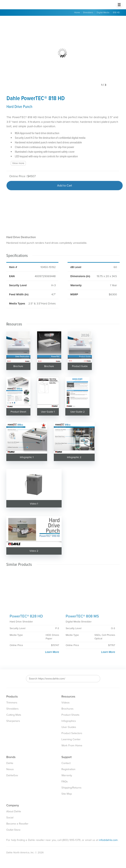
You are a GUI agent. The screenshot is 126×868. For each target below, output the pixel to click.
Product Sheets (70, 715)
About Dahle (14, 811)
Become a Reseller (17, 824)
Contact (66, 763)
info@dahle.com (108, 840)
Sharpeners (13, 721)
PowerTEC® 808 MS (82, 616)
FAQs (65, 782)
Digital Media (103, 12)
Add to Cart (65, 186)
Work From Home (72, 745)
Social (10, 818)
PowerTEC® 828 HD (26, 616)
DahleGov (12, 775)
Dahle (10, 763)
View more (18, 163)
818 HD (116, 12)
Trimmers (12, 703)
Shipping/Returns (71, 788)
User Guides (69, 727)
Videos (66, 703)
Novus (10, 769)
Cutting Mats (14, 715)
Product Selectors (72, 733)
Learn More (52, 652)
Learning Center (71, 739)
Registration (68, 769)
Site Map (67, 794)
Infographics (69, 721)
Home (77, 12)
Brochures (67, 709)
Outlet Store (13, 830)
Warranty (67, 775)
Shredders (88, 12)
